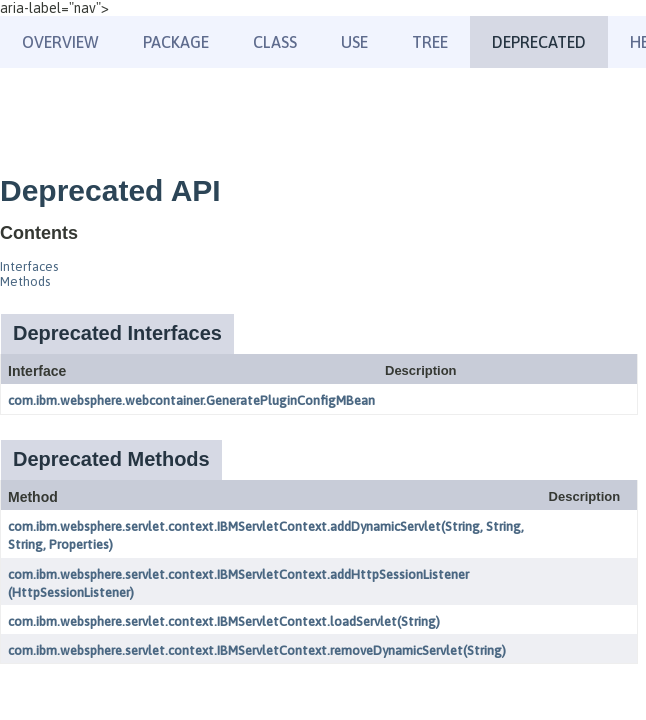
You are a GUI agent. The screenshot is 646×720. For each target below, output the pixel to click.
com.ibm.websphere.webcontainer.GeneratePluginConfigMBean (191, 400)
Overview (60, 42)
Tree (430, 42)
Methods (25, 281)
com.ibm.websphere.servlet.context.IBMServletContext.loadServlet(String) (224, 621)
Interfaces (29, 266)
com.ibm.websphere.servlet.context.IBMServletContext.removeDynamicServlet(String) (257, 650)
